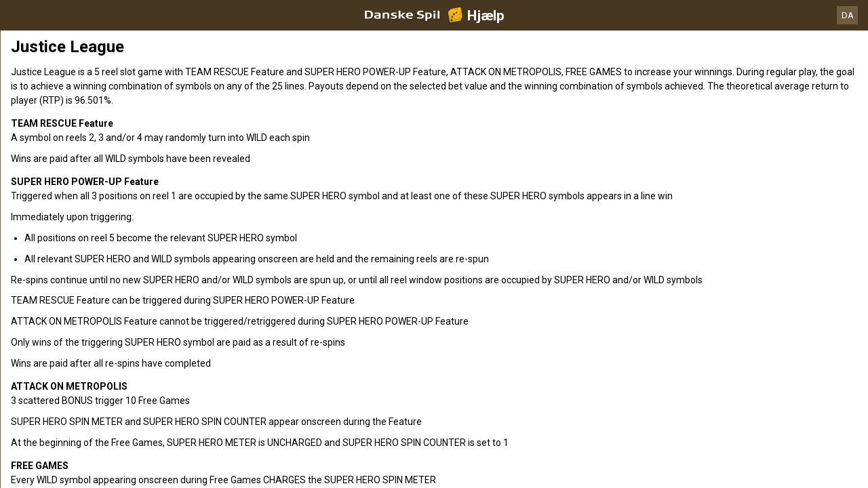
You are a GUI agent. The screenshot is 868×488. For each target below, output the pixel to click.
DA (848, 15)
